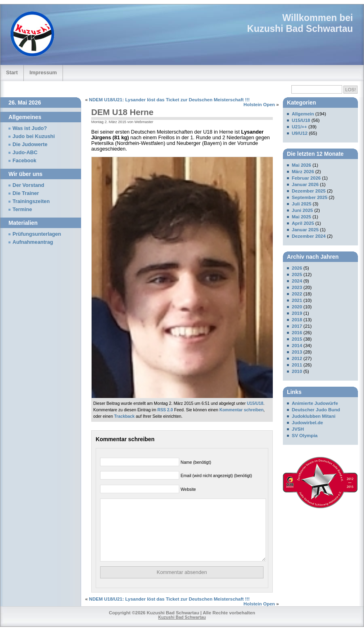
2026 (297, 268)
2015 (297, 339)
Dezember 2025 (309, 191)
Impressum (43, 72)
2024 (297, 281)
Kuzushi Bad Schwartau (300, 29)
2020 (297, 307)
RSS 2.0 (165, 410)
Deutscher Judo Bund (316, 410)
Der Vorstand (28, 185)
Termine (22, 209)
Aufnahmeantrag (33, 242)
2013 (297, 352)
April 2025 (303, 223)
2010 (297, 371)
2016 (297, 333)
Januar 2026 (305, 184)
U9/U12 (300, 133)
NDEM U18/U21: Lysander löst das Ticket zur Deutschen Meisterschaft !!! (169, 100)
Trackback (124, 416)
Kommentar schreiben (242, 410)
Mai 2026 (301, 165)
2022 (297, 294)
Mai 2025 (301, 217)
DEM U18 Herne (122, 112)
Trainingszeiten (31, 201)
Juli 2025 (302, 204)
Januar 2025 (305, 230)
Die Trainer (26, 193)
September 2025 (310, 197)
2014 (297, 346)
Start (12, 72)
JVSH (298, 429)
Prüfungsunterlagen (37, 234)
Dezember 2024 (309, 236)
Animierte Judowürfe (315, 403)
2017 (297, 326)
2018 (297, 320)
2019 (297, 313)
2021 (297, 300)
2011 (297, 365)
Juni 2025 (302, 210)
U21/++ (299, 127)
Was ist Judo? (30, 128)
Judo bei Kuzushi (34, 136)
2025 (297, 274)
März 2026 (303, 172)
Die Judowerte (30, 145)
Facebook (24, 161)
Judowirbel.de (307, 423)
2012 (297, 358)
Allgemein (303, 114)
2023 (297, 287)
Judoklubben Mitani (314, 416)
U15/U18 (255, 403)
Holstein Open (259, 105)
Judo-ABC (25, 153)
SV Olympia (305, 436)
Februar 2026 (306, 178)
